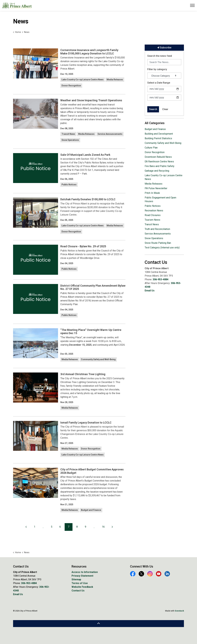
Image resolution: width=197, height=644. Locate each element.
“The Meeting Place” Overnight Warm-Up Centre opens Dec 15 (91, 332)
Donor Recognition (71, 86)
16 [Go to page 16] (103, 527)
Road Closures (153, 215)
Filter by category (157, 69)
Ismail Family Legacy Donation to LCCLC (86, 423)
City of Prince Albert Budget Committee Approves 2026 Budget (92, 471)
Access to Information (85, 572)
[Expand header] (192, 5)
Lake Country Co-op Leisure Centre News (83, 80)
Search (153, 109)
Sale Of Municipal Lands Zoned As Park (85, 155)
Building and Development (159, 134)
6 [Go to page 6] (60, 527)
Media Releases (115, 80)
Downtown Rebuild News (158, 157)
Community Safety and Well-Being (98, 359)
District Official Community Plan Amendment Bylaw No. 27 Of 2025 (93, 287)
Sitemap (76, 579)
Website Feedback (82, 587)
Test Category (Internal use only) (162, 248)
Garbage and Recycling (157, 171)
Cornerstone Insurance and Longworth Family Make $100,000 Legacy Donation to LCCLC (89, 52)
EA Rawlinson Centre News (159, 162)
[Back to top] (98, 624)
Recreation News (154, 211)
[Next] (112, 527)
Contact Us (78, 591)
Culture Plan (151, 148)
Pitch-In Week (152, 193)
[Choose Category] (164, 76)
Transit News (68, 134)
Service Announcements (110, 134)
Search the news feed (160, 56)
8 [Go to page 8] (77, 527)
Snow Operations (70, 140)
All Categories (155, 123)
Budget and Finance (91, 510)
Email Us (150, 291)
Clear (165, 109)
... (43, 527)
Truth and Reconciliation (157, 229)
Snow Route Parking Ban (158, 243)
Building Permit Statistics (158, 138)
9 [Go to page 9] (85, 527)
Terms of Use (80, 583)
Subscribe (164, 48)
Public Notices (69, 185)
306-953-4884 (161, 279)
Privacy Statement (82, 576)
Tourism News (152, 220)
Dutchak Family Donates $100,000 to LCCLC (88, 199)
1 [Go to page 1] (35, 527)
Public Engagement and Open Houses (160, 199)
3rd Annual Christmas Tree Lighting (83, 374)
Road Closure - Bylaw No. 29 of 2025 (83, 246)
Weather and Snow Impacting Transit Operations (91, 100)
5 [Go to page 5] (52, 527)
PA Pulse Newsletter (156, 188)
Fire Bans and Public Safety (160, 166)
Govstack (179, 611)
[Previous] (26, 527)
